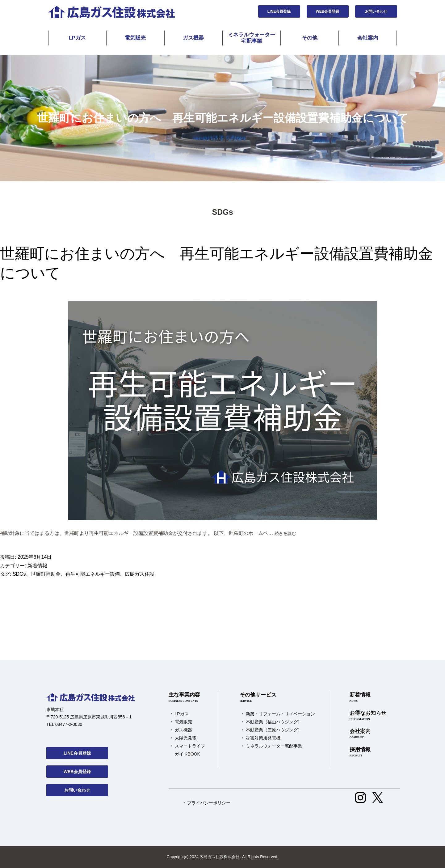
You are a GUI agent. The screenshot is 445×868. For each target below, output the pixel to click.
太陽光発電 (186, 738)
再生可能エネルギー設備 (93, 574)
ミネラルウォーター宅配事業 (252, 38)
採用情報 (368, 752)
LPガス (77, 38)
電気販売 (135, 38)
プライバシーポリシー (209, 803)
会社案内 (368, 38)
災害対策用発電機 (263, 738)
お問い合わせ (376, 11)
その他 (310, 38)
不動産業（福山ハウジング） (274, 722)
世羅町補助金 (46, 574)
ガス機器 (193, 38)
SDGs (19, 574)
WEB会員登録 (328, 11)
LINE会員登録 (279, 11)
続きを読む (285, 533)
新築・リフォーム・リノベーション (280, 714)
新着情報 (37, 566)
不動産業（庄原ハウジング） (274, 730)
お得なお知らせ (368, 716)
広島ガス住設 (140, 574)
